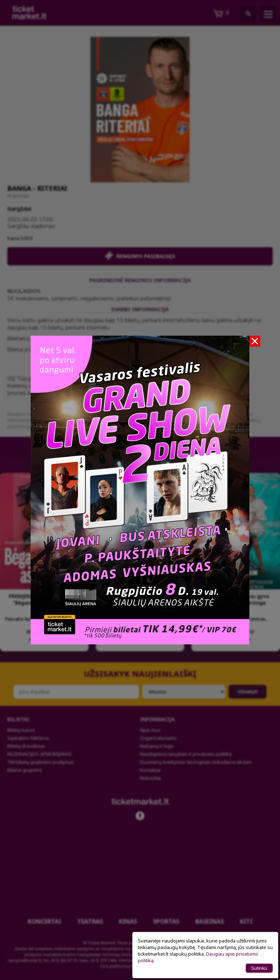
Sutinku (259, 968)
